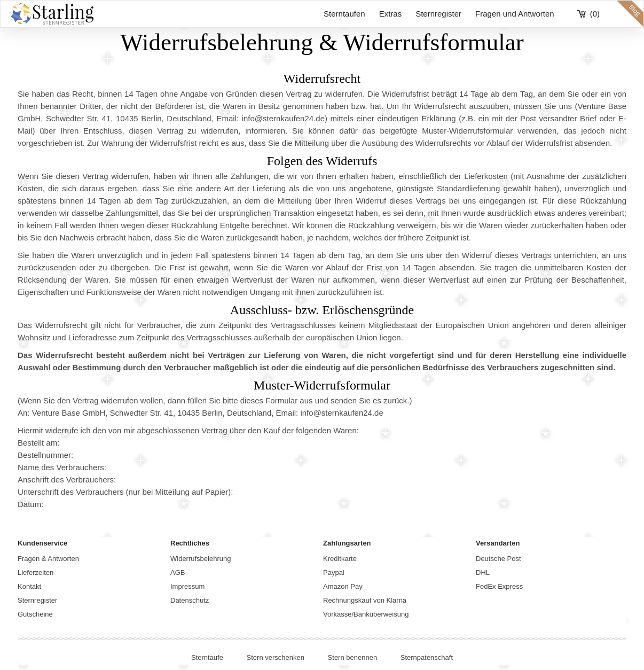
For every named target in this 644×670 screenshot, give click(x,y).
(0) (595, 14)
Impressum (187, 586)
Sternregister (438, 14)
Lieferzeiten (36, 572)
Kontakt (29, 586)
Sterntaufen (344, 14)
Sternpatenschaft (427, 657)
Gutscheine (35, 614)
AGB (178, 572)
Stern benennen (353, 657)
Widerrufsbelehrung (201, 559)
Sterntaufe (207, 657)
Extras (391, 14)
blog (630, 14)
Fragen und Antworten (515, 14)
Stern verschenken (276, 657)
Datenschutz (190, 600)
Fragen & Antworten (48, 559)
